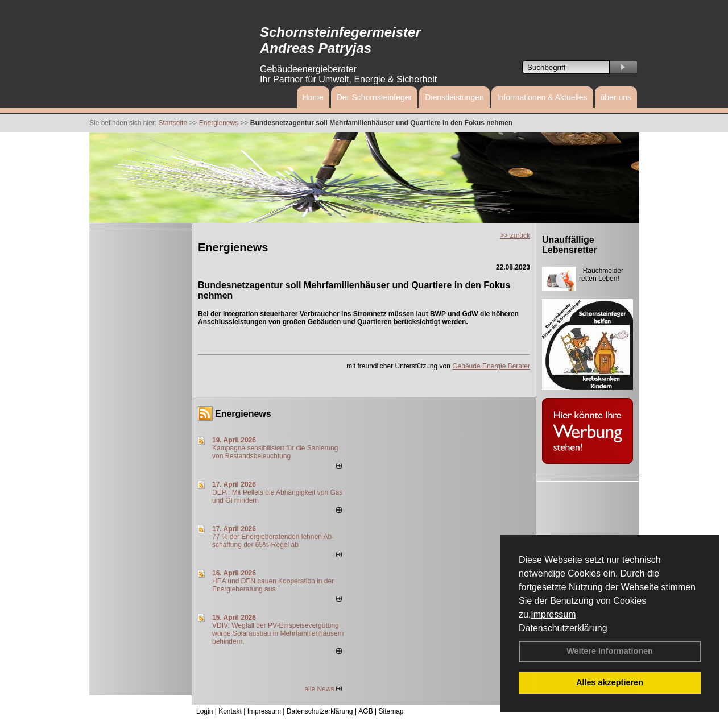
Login (204, 711)
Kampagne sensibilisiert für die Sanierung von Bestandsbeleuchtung (275, 452)
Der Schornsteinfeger (374, 97)
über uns (616, 97)
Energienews (243, 414)
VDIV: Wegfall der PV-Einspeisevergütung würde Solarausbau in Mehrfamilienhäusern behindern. (278, 633)
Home (313, 97)
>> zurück (515, 235)
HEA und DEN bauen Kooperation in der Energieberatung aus (273, 585)
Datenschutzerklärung (563, 628)
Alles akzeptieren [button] (610, 682)
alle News (323, 689)
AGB (365, 711)
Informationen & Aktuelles (542, 97)
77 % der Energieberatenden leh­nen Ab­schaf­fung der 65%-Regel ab (273, 541)
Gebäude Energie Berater (491, 366)
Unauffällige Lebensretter (570, 245)
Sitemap (391, 711)
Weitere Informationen (610, 651)
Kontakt (230, 711)
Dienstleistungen (454, 97)
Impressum (553, 614)
